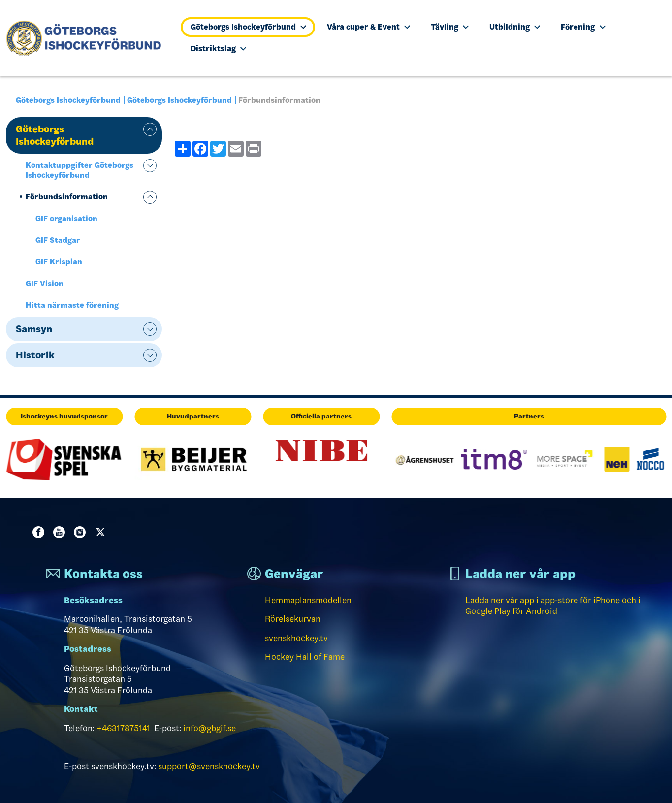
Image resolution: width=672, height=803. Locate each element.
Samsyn (34, 329)
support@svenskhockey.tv (209, 766)
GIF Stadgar (58, 240)
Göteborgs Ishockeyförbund (248, 27)
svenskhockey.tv (296, 638)
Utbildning (515, 27)
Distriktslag (218, 48)
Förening (583, 27)
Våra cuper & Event (368, 27)
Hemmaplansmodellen (308, 600)
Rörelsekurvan (293, 619)
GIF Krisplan (59, 262)
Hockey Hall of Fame (305, 657)
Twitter (102, 532)
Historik (35, 355)
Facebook (40, 532)
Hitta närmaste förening (72, 305)
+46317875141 (123, 728)
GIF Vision (45, 283)
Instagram (82, 532)
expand (150, 129)
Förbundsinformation (67, 197)
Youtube (61, 532)
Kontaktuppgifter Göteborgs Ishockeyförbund (80, 170)
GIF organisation (66, 218)
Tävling (450, 27)
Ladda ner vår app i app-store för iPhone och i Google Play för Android (553, 606)
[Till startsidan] (88, 38)
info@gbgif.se (209, 728)
